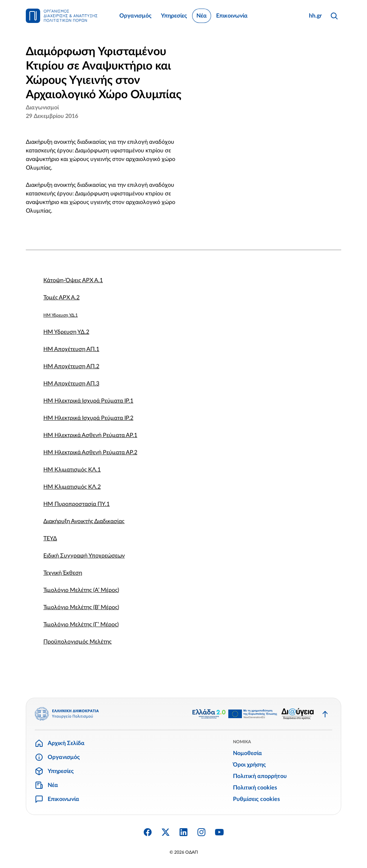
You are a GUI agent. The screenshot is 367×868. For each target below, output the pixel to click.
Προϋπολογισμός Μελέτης (77, 642)
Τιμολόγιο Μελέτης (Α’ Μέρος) (81, 590)
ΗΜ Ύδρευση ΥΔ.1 (61, 315)
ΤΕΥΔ (50, 539)
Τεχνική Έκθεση (63, 573)
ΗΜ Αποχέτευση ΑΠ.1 (71, 349)
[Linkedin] (183, 832)
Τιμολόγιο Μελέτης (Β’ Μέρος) (81, 607)
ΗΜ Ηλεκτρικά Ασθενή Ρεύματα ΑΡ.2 (90, 452)
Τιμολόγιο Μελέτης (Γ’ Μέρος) (81, 625)
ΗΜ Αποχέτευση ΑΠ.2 (71, 366)
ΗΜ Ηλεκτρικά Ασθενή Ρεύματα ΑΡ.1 (90, 435)
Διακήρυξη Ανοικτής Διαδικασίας (84, 521)
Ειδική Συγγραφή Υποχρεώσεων (84, 556)
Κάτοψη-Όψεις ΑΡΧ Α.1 (73, 280)
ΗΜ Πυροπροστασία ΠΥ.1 (77, 504)
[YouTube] (219, 832)
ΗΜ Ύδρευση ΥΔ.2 (66, 332)
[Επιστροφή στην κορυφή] (325, 714)
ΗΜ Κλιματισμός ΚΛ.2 (72, 487)
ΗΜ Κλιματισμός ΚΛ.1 (72, 470)
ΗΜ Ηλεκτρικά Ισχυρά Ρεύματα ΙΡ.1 (88, 401)
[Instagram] (201, 832)
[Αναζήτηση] (334, 16)
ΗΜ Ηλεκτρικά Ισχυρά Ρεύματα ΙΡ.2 (88, 418)
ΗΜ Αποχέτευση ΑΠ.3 (71, 384)
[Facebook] (148, 832)
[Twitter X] (166, 832)
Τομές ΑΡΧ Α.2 (61, 298)
